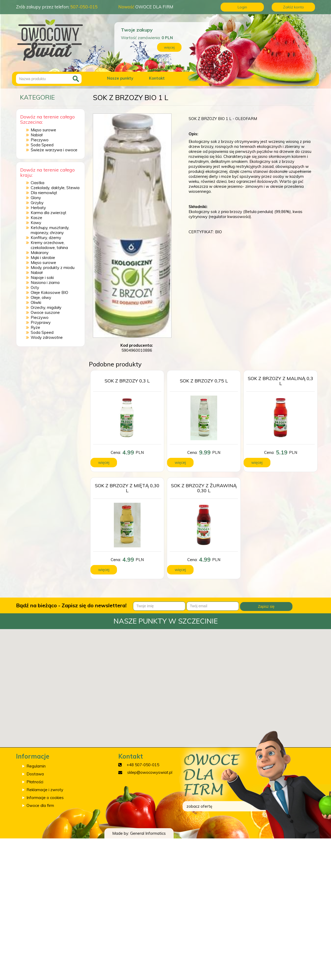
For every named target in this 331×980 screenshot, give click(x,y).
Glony (36, 198)
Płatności (35, 782)
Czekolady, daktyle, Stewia (55, 188)
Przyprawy (41, 322)
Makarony (40, 253)
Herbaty (38, 208)
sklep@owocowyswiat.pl (150, 772)
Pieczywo (40, 140)
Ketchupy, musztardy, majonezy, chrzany (50, 230)
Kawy (36, 223)
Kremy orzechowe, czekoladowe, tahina (49, 245)
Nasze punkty (120, 78)
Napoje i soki (42, 278)
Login (242, 7)
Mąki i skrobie (43, 258)
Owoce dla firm (40, 805)
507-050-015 (84, 7)
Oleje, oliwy (41, 297)
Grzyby (37, 203)
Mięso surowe (43, 130)
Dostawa (35, 774)
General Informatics (148, 833)
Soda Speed (42, 145)
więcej (169, 47)
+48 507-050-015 (143, 765)
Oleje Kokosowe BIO (49, 292)
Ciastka (38, 183)
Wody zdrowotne (47, 337)
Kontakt (157, 78)
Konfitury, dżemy (46, 238)
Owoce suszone (45, 312)
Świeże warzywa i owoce (54, 150)
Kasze (36, 218)
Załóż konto (293, 7)
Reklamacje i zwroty (45, 790)
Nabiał (37, 135)
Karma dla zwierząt (49, 213)
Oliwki (36, 302)
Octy (35, 287)
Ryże (35, 327)
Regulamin (36, 766)
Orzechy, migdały (46, 307)
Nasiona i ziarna (45, 282)
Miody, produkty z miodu (53, 268)
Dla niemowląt (44, 193)
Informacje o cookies (45, 798)
